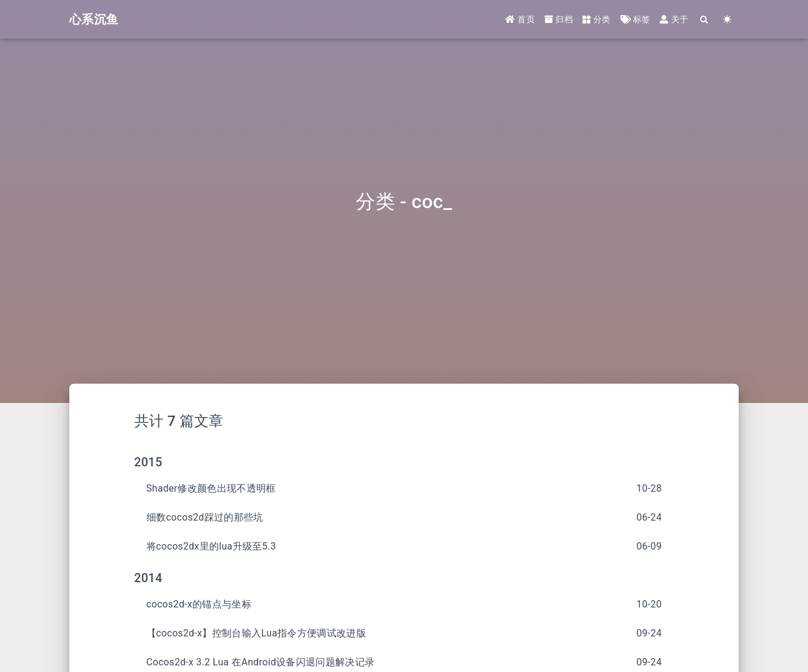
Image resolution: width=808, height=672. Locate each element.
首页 (520, 19)
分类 (597, 19)
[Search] (704, 20)
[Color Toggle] (727, 20)
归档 (559, 19)
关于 (674, 19)
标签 (636, 19)
